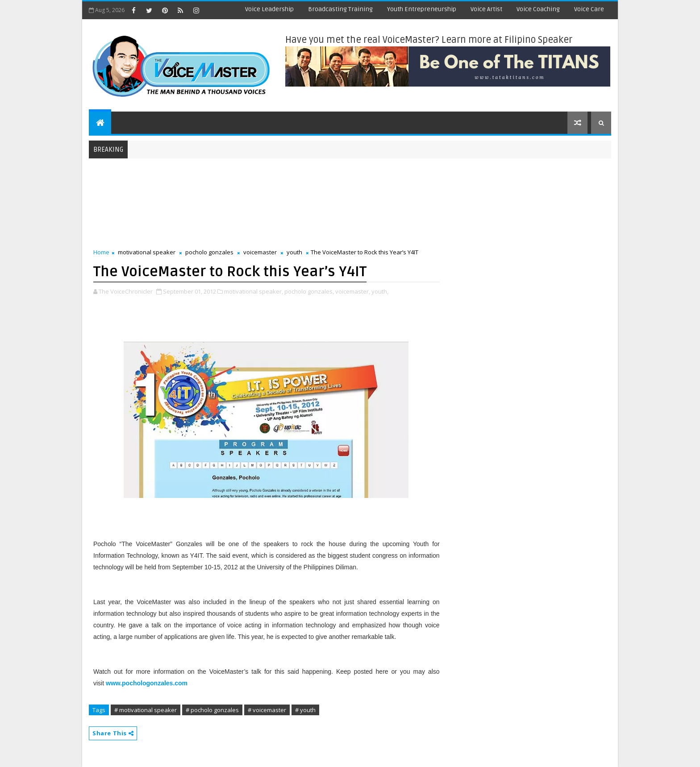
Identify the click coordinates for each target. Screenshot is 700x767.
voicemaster (260, 252)
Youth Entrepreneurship (422, 9)
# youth (305, 710)
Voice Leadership (269, 9)
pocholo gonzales (209, 252)
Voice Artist (486, 9)
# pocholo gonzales (212, 710)
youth (294, 252)
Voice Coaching (538, 9)
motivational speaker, (254, 291)
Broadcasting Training (340, 9)
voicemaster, (353, 291)
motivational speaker (147, 252)
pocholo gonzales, (309, 291)
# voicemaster (267, 710)
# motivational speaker (146, 710)
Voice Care (589, 9)
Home (101, 252)
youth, (380, 291)
